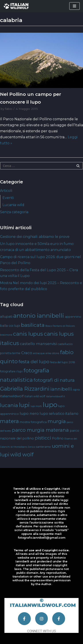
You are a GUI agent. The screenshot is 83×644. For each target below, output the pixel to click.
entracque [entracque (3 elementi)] (39, 353)
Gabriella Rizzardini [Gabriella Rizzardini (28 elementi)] (25, 389)
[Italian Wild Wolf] (17, 6)
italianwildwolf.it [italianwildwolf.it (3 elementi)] (55, 396)
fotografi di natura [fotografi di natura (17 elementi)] (54, 380)
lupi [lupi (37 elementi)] (24, 405)
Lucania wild (13, 205)
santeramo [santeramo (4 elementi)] (43, 447)
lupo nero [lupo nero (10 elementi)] (29, 413)
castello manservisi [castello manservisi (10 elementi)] (38, 344)
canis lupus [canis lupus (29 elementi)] (28, 334)
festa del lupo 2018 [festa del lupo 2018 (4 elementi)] (63, 362)
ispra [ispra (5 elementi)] (76, 389)
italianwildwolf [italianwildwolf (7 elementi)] (12, 396)
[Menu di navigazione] (74, 6)
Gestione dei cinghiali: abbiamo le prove (35, 237)
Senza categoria (14, 212)
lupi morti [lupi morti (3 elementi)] (36, 406)
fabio (9, 109)
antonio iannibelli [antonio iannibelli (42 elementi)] (39, 316)
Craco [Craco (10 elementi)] (27, 353)
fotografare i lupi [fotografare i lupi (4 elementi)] (11, 371)
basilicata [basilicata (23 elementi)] (33, 325)
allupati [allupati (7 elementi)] (6, 316)
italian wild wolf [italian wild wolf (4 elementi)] (35, 396)
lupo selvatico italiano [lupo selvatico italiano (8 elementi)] (59, 413)
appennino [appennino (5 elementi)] (73, 317)
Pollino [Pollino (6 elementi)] (58, 438)
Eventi (8, 198)
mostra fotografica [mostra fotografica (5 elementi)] (33, 422)
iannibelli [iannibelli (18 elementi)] (61, 389)
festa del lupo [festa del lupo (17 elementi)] (34, 362)
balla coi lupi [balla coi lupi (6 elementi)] (10, 326)
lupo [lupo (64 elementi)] (50, 405)
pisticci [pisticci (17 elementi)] (43, 438)
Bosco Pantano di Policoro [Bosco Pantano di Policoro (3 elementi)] (60, 326)
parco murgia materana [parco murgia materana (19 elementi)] (40, 430)
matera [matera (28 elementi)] (9, 421)
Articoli (6, 191)
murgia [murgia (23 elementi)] (57, 421)
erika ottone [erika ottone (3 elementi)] (52, 353)
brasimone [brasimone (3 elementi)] (6, 335)
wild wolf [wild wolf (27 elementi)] (22, 454)
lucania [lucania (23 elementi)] (9, 405)
